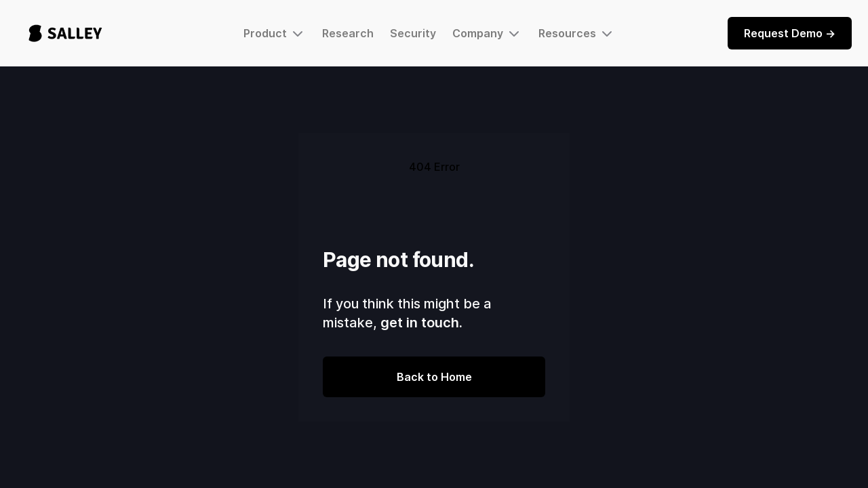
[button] (275, 33)
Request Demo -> (790, 33)
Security (413, 33)
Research (348, 33)
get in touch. (421, 323)
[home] (65, 33)
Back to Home (434, 377)
